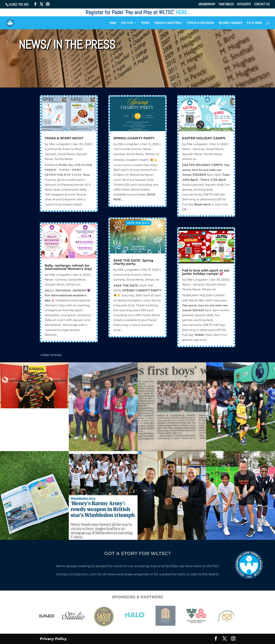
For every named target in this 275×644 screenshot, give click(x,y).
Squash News (55, 285)
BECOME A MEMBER (230, 23)
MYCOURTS (244, 4)
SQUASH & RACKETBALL (168, 23)
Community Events (59, 149)
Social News (66, 154)
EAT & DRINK (254, 23)
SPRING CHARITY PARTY (134, 138)
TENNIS (145, 23)
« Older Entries (51, 355)
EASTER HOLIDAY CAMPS (204, 138)
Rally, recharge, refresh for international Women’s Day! (68, 267)
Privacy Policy (53, 639)
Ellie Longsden (60, 144)
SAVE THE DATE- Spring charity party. (133, 262)
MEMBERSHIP (207, 4)
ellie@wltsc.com (83, 574)
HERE (182, 12)
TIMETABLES (226, 4)
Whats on (73, 285)
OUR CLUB (127, 23)
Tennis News (63, 159)
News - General (56, 280)
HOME (113, 23)
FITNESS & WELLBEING (200, 23)
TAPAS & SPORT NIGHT (64, 138)
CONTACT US (262, 4)
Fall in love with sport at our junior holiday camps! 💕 (206, 272)
